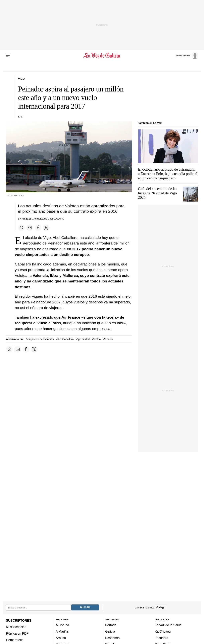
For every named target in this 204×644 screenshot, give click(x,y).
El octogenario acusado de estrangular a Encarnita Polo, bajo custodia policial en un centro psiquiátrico (168, 174)
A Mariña (62, 632)
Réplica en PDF (17, 633)
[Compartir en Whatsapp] (21, 228)
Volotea (96, 339)
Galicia (110, 632)
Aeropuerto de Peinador (40, 339)
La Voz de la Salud (168, 625)
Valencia (108, 339)
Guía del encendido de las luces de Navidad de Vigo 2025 (158, 193)
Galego (161, 608)
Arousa (61, 638)
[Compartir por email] (30, 228)
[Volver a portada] (102, 56)
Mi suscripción (16, 627)
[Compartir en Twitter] (46, 228)
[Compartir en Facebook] (38, 228)
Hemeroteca (15, 640)
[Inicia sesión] (187, 55)
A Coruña (62, 625)
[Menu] (9, 56)
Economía (112, 638)
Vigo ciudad (83, 339)
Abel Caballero (65, 339)
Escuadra (162, 638)
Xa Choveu (163, 632)
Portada (111, 625)
